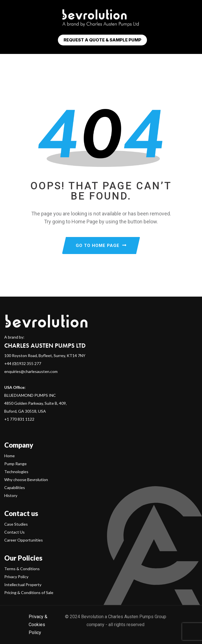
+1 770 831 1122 (19, 419)
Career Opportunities (24, 540)
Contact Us (14, 532)
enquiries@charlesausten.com (31, 371)
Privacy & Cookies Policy (38, 625)
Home (10, 456)
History (11, 495)
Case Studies (16, 524)
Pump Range (15, 464)
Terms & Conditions (22, 569)
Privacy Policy (16, 577)
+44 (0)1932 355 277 (23, 363)
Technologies (16, 472)
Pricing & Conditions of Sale (29, 592)
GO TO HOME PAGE (101, 246)
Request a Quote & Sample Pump (102, 40)
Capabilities (15, 487)
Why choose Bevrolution (26, 480)
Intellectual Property (23, 585)
